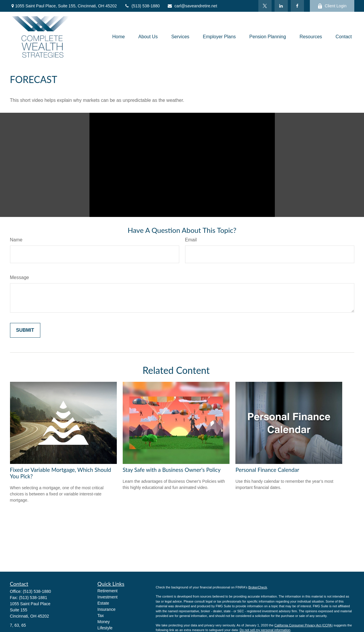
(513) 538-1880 (142, 6)
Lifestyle (105, 628)
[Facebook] (297, 6)
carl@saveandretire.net (192, 6)
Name (16, 240)
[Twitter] (265, 6)
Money (104, 622)
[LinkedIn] (281, 6)
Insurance (106, 609)
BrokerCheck (258, 587)
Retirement (107, 591)
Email (191, 240)
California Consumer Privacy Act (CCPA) (303, 625)
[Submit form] (25, 330)
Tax (101, 616)
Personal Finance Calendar (267, 470)
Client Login (332, 6)
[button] (118, 37)
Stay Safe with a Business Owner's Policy (172, 470)
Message (20, 277)
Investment (107, 597)
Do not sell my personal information (265, 630)
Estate (103, 603)
